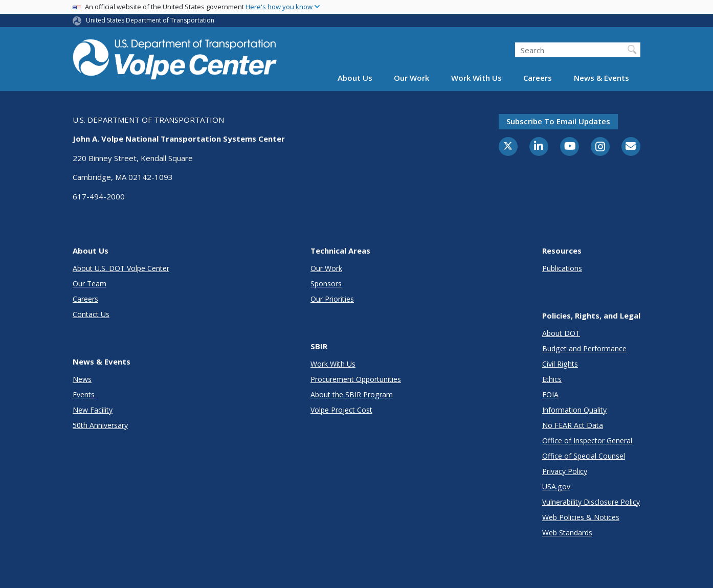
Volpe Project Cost (341, 410)
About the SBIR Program (352, 394)
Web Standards (567, 533)
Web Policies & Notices (581, 517)
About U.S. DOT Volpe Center (121, 268)
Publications (562, 268)
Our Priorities (332, 299)
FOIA (550, 394)
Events (84, 394)
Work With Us (476, 78)
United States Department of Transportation (150, 20)
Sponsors (326, 284)
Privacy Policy (565, 471)
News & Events (601, 78)
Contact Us (91, 314)
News (82, 379)
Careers (538, 78)
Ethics (552, 379)
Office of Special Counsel (584, 456)
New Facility (93, 410)
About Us (355, 78)
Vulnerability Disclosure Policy (591, 502)
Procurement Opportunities (356, 379)
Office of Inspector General (587, 440)
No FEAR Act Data (573, 425)
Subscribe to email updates (558, 121)
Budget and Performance (584, 348)
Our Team (90, 284)
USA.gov (556, 487)
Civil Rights (560, 364)
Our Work (411, 78)
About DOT (561, 333)
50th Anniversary (100, 425)
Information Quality (574, 410)
